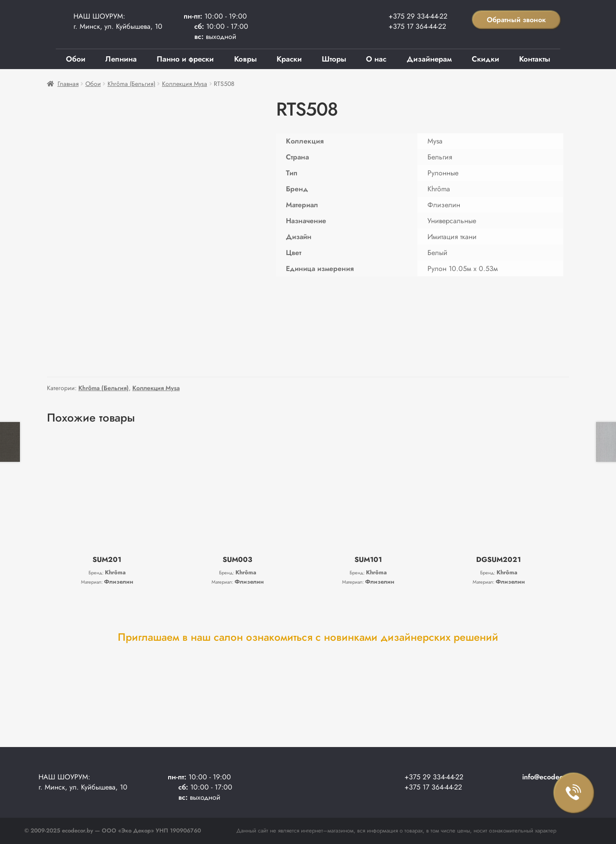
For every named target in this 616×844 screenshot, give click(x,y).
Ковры (245, 59)
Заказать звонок (574, 793)
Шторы (334, 59)
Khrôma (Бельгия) (131, 84)
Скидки (485, 59)
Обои (76, 59)
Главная (68, 84)
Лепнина (121, 59)
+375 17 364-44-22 (417, 26)
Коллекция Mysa (185, 84)
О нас (376, 59)
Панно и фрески (185, 59)
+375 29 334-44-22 (418, 16)
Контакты (535, 59)
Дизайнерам (429, 59)
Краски (289, 59)
